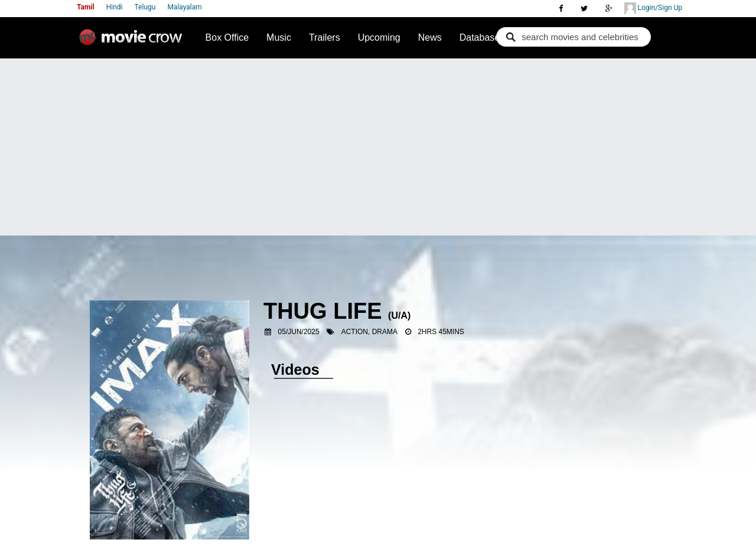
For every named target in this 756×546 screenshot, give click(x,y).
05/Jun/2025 (299, 332)
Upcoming (379, 37)
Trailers (325, 37)
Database (480, 37)
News (430, 37)
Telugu (145, 7)
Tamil (86, 7)
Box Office (227, 37)
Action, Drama (369, 332)
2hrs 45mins (441, 332)
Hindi (115, 7)
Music (279, 37)
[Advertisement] (378, 147)
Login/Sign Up (653, 8)
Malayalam (184, 7)
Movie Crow (133, 42)
